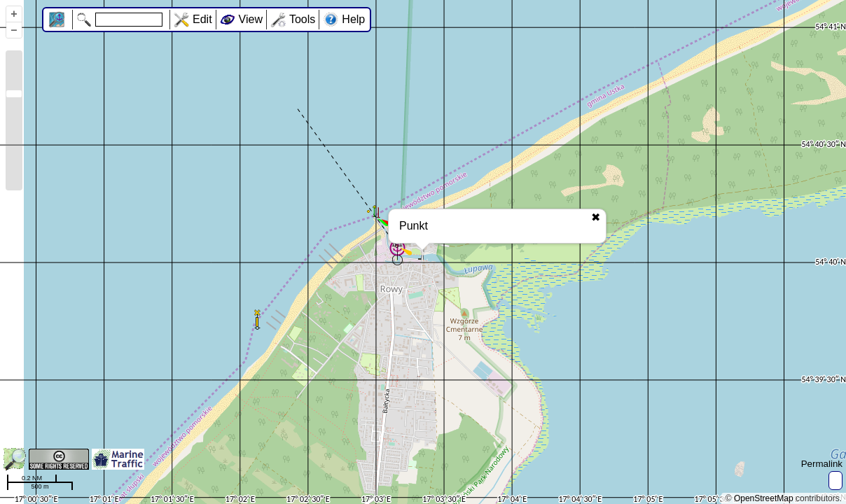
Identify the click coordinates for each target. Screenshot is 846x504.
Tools (302, 19)
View (251, 19)
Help (353, 19)
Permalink (822, 464)
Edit (202, 19)
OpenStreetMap (764, 498)
